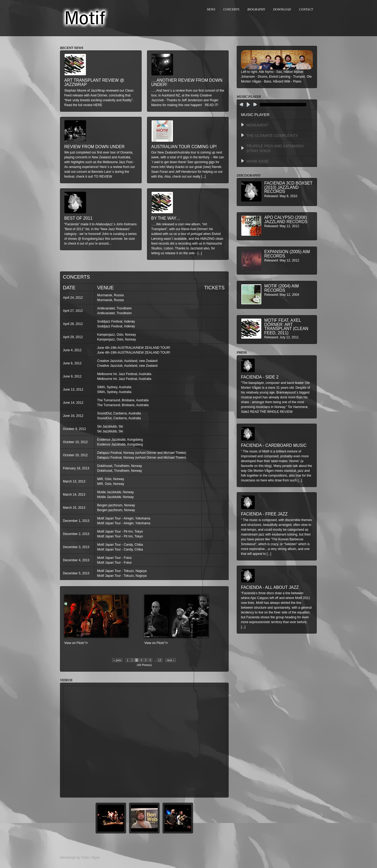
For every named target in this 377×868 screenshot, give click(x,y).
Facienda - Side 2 (260, 377)
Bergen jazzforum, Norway (116, 505)
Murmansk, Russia (110, 295)
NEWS (211, 9)
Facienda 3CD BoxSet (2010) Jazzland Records (288, 187)
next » (170, 660)
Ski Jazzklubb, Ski (110, 426)
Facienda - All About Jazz (270, 587)
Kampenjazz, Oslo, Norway (117, 335)
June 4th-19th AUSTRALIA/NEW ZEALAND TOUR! (134, 348)
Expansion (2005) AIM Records (287, 254)
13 (160, 660)
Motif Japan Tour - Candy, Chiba (120, 545)
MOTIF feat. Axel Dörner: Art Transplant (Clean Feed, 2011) (286, 327)
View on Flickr (74, 643)
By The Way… (166, 218)
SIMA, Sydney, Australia (114, 387)
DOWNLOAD (282, 9)
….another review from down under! (187, 82)
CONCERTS (231, 9)
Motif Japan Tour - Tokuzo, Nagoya (122, 571)
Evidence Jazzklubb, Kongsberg (120, 440)
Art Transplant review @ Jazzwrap (94, 82)
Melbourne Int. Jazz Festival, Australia (124, 374)
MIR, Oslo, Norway (111, 479)
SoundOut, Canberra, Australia (119, 413)
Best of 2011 (78, 218)
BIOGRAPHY (256, 9)
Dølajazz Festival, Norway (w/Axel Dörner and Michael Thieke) (142, 453)
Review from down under (94, 147)
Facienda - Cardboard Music (274, 445)
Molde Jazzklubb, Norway (116, 492)
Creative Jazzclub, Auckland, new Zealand (127, 361)
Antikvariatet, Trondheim (114, 308)
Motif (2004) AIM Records (282, 288)
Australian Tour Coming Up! (184, 147)
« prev (117, 660)
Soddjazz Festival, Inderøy (116, 321)
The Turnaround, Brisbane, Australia (123, 400)
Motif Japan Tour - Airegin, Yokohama (124, 518)
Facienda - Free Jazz (264, 514)
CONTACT (306, 9)
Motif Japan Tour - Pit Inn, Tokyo (120, 532)
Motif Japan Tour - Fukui (114, 558)
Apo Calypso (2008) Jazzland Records (286, 220)
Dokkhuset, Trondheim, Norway (120, 466)
